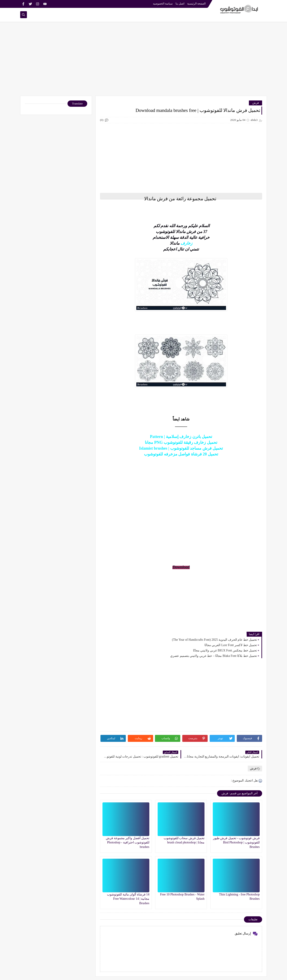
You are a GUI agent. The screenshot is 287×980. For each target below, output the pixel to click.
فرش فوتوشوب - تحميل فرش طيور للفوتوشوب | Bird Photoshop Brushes (236, 842)
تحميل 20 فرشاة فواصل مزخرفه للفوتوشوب (181, 454)
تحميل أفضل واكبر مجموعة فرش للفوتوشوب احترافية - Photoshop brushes (128, 842)
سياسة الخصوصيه (163, 4)
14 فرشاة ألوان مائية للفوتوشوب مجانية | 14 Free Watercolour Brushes (128, 899)
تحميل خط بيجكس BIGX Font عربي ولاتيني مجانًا (225, 650)
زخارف (186, 243)
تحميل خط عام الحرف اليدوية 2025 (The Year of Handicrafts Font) (214, 640)
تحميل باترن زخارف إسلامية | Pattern (181, 437)
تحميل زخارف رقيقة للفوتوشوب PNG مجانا (181, 442)
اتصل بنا (180, 4)
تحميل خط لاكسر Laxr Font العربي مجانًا (231, 645)
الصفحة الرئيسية (196, 4)
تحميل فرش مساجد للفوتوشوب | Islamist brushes (181, 448)
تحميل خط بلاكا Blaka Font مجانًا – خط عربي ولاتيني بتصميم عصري (214, 656)
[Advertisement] (143, 61)
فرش (255, 103)
